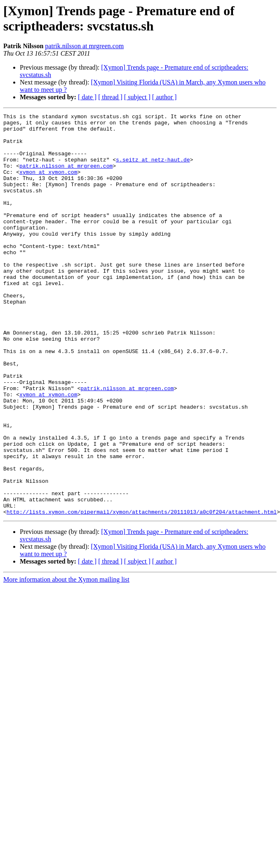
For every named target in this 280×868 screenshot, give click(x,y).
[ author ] (165, 97)
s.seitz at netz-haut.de (153, 169)
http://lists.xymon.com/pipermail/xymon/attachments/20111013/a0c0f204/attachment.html (142, 592)
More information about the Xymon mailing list (66, 660)
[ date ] (87, 97)
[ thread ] (110, 97)
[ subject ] (137, 97)
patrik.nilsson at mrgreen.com (84, 46)
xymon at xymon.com (48, 184)
